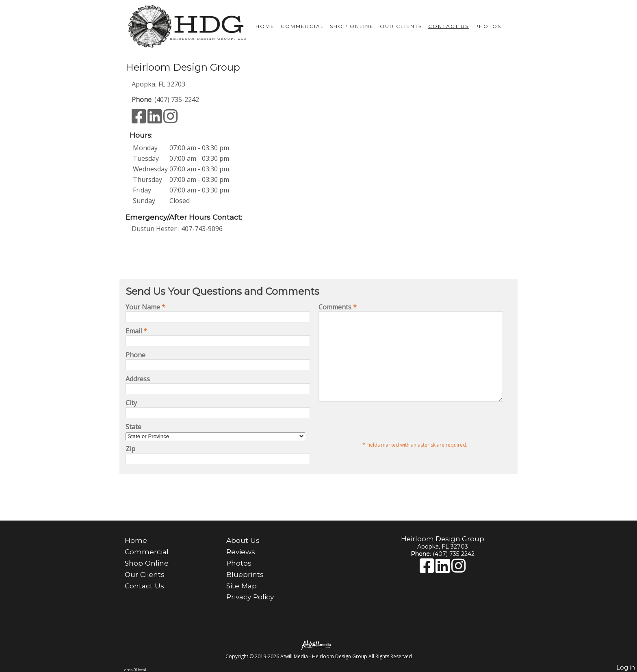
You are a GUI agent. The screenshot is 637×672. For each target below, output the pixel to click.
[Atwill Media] (318, 645)
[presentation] (380, 439)
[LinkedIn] (155, 120)
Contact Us (448, 26)
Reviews (241, 552)
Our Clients (401, 26)
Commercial (302, 26)
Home (265, 26)
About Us (243, 540)
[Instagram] (170, 120)
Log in (626, 668)
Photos (488, 26)
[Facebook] (140, 120)
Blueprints (245, 574)
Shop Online (352, 26)
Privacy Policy (250, 597)
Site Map (242, 586)
